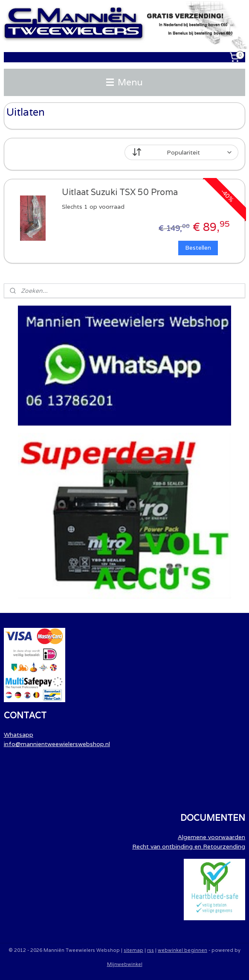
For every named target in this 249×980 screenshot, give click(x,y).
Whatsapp (19, 735)
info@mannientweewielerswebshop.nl (57, 744)
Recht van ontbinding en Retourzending (189, 846)
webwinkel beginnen (182, 950)
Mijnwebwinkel (125, 964)
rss (151, 950)
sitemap (133, 950)
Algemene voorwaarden (211, 837)
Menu (124, 82)
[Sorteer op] (181, 152)
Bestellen (198, 248)
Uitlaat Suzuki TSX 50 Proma (120, 192)
